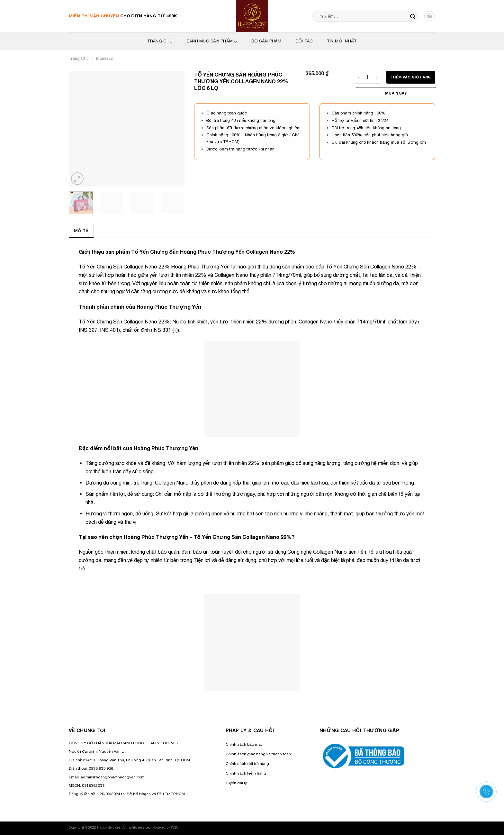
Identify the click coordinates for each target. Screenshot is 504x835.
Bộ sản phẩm (266, 41)
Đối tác (304, 41)
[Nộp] (413, 16)
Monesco (105, 58)
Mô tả (81, 231)
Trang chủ (79, 58)
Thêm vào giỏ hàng (411, 77)
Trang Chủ (160, 41)
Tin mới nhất (342, 41)
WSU (175, 827)
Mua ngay (396, 93)
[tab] (81, 231)
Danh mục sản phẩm (212, 42)
